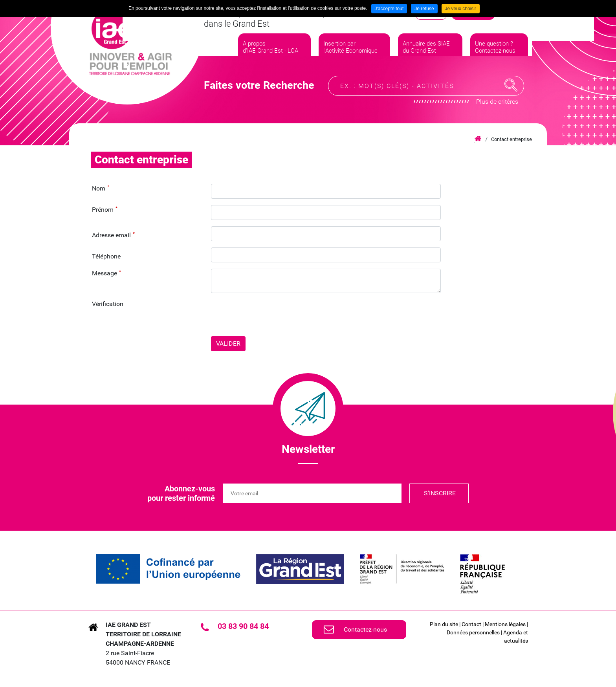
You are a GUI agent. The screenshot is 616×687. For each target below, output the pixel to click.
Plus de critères (497, 104)
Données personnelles (473, 632)
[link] (168, 569)
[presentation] (271, 315)
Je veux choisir (461, 9)
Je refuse (424, 9)
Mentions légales (505, 624)
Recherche (511, 88)
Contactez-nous (365, 629)
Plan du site (444, 624)
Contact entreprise (511, 139)
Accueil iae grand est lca (478, 139)
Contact (471, 624)
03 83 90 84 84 (243, 626)
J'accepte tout (389, 9)
